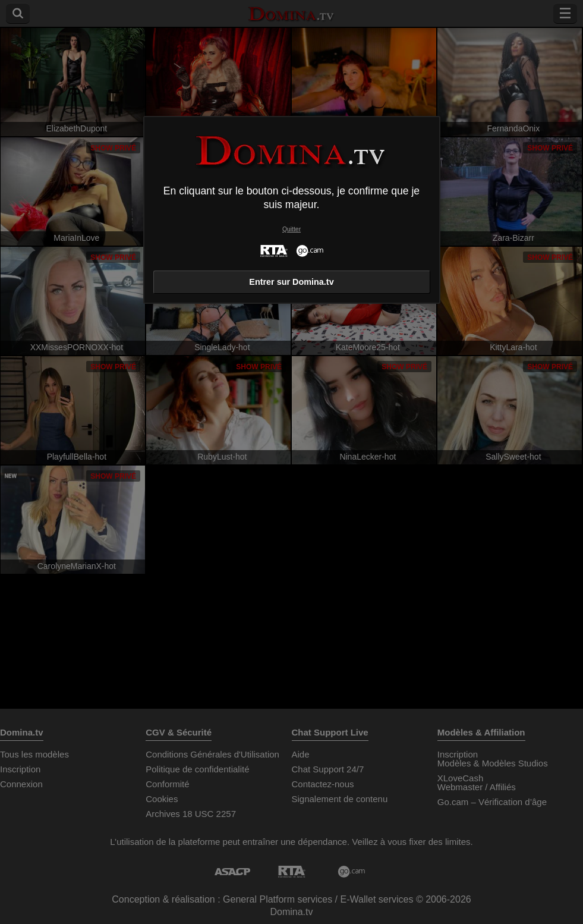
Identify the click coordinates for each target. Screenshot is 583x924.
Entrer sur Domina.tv (291, 282)
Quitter (291, 229)
